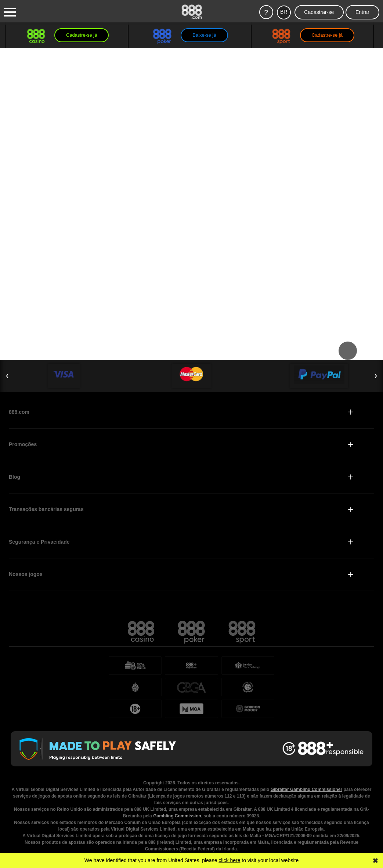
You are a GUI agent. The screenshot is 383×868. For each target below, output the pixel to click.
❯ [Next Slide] (376, 376)
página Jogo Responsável (328, 847)
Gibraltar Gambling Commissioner (306, 768)
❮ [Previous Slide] (7, 376)
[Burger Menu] (10, 12)
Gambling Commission (177, 794)
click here (229, 860)
